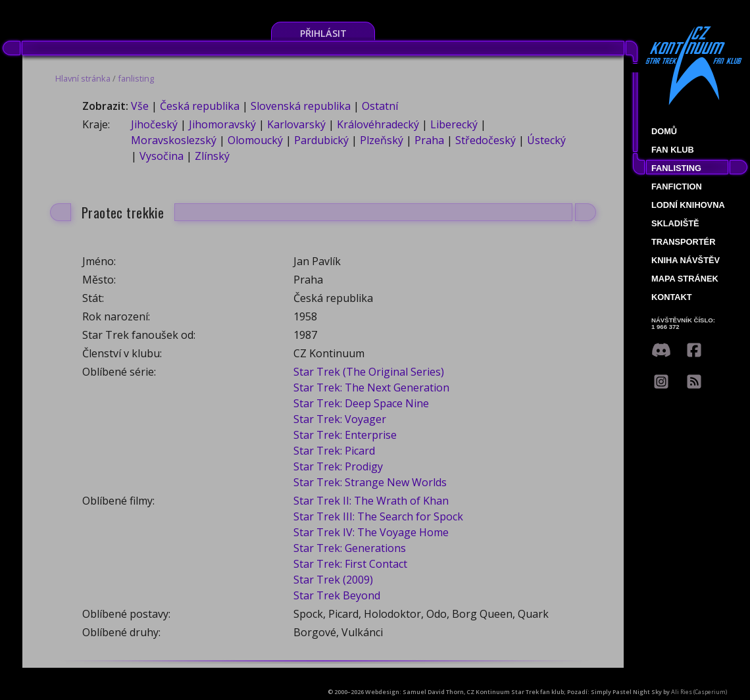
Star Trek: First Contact (350, 564)
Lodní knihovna (688, 205)
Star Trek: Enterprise (345, 435)
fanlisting (136, 78)
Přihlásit (323, 33)
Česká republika (200, 106)
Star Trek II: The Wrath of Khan (371, 501)
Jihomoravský (222, 124)
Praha (429, 140)
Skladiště (675, 223)
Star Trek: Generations (350, 548)
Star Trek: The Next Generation (371, 387)
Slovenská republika (301, 106)
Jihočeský (154, 124)
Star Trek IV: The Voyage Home (371, 532)
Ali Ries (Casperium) (699, 692)
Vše (140, 106)
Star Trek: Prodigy (338, 466)
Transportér (683, 242)
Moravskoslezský (174, 140)
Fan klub (673, 150)
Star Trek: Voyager (340, 419)
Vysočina (162, 156)
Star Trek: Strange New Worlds (370, 482)
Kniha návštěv (686, 260)
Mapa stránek (685, 279)
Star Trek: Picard (334, 451)
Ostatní (380, 106)
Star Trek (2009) (333, 580)
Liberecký (454, 124)
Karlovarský (296, 124)
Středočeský (486, 140)
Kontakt (672, 297)
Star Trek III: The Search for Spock (378, 516)
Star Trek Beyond (337, 595)
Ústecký (546, 140)
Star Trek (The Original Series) (369, 372)
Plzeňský (382, 140)
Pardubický (321, 140)
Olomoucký (255, 140)
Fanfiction (677, 187)
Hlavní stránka (83, 78)
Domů (664, 131)
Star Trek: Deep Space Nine (361, 403)
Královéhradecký (378, 124)
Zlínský (212, 156)
